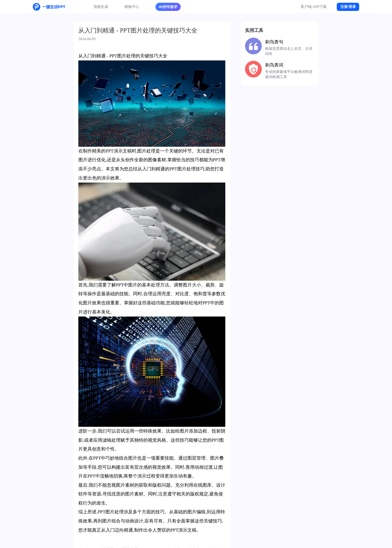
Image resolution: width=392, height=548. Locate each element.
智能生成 (101, 7)
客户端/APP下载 (314, 7)
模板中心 (132, 7)
